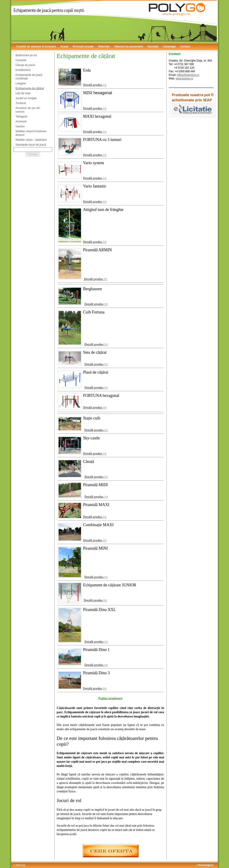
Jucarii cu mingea (26, 98)
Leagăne (21, 83)
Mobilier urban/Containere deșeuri (31, 133)
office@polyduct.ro (188, 75)
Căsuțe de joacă (25, 65)
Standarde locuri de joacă (31, 145)
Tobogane (22, 117)
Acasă (64, 47)
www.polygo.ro (184, 79)
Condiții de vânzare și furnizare (36, 47)
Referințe (104, 47)
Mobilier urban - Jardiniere (31, 140)
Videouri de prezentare (129, 47)
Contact (185, 47)
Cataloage (169, 47)
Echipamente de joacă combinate (29, 77)
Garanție (153, 47)
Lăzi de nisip (23, 93)
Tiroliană (21, 103)
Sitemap (21, 865)
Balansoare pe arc (27, 55)
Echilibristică (23, 70)
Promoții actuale (83, 47)
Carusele (21, 60)
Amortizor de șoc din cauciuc (28, 110)
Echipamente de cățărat (30, 88)
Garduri (20, 126)
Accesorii (21, 121)
